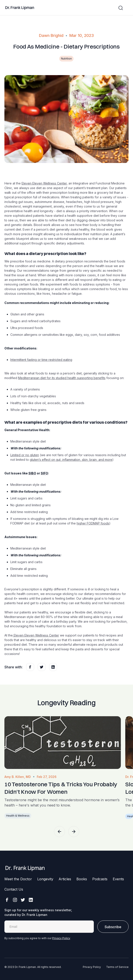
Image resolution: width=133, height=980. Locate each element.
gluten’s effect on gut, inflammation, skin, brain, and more (71, 460)
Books (82, 879)
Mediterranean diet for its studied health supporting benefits (62, 378)
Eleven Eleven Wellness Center (44, 183)
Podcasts (100, 879)
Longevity (45, 879)
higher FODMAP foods (93, 523)
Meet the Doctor (18, 879)
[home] (20, 8)
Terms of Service (117, 967)
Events (118, 879)
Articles (65, 879)
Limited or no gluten (25, 455)
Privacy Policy (61, 938)
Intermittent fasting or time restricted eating (41, 360)
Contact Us (14, 889)
